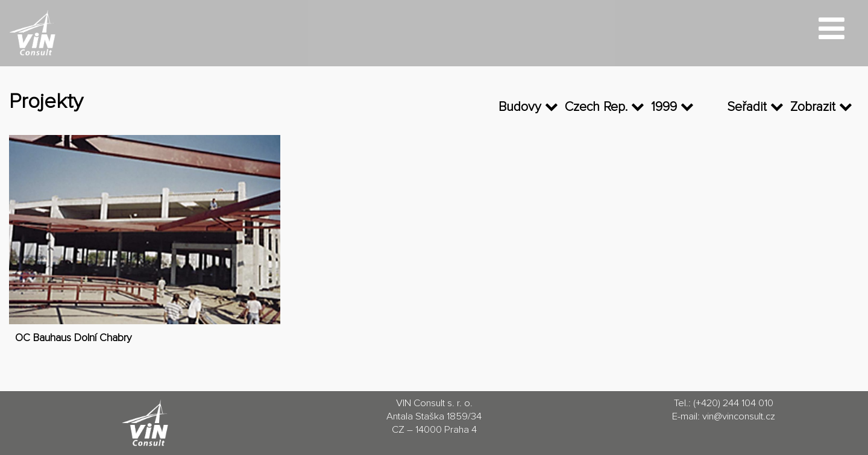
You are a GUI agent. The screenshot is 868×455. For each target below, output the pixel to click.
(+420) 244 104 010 (733, 403)
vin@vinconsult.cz (739, 417)
